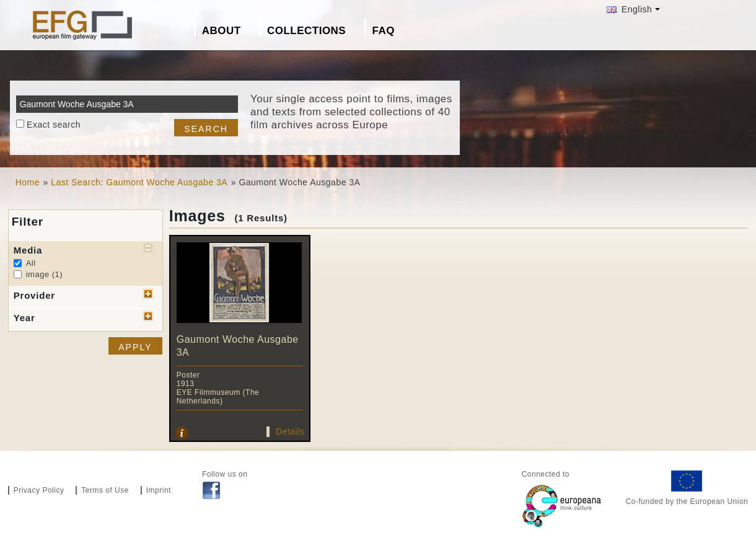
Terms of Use (105, 490)
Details (290, 431)
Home (28, 182)
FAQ (384, 31)
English (629, 9)
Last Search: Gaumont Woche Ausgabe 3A (139, 182)
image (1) (44, 274)
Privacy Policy (39, 490)
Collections (306, 31)
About (222, 31)
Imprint (159, 490)
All (31, 263)
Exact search (54, 125)
